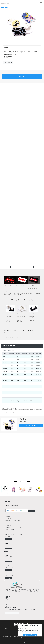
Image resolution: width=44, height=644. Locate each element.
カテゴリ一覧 (8, 596)
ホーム (3, 7)
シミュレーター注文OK (5, 494)
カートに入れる (22, 77)
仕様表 (12, 267)
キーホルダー (30, 494)
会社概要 (6, 628)
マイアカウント (9, 630)
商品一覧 (7, 598)
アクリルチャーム (22, 494)
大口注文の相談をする (30, 635)
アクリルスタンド (14, 494)
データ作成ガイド (30, 267)
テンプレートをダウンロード (9, 67)
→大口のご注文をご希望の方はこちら (27, 429)
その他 (7, 7)
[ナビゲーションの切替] (41, 3)
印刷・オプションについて (20, 267)
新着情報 (7, 597)
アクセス (11, 628)
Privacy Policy (18, 628)
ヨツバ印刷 (7, 600)
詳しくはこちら (31, 511)
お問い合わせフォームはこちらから (12, 613)
